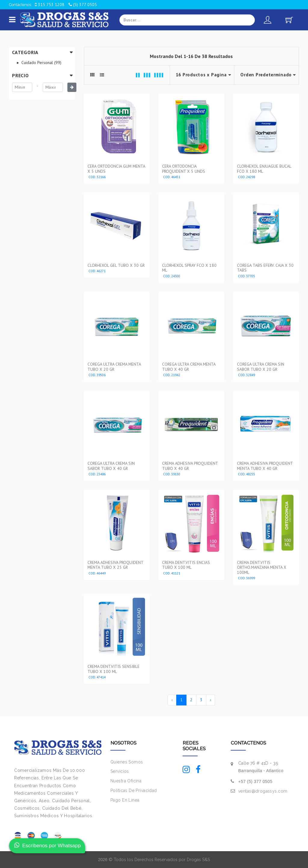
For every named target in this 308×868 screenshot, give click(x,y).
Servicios (120, 771)
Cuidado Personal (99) (41, 62)
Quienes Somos (127, 762)
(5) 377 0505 (83, 5)
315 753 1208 (50, 5)
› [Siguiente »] (211, 700)
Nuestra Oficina (126, 781)
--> (266, 75)
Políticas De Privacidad (134, 790)
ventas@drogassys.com (263, 791)
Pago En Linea (125, 800)
